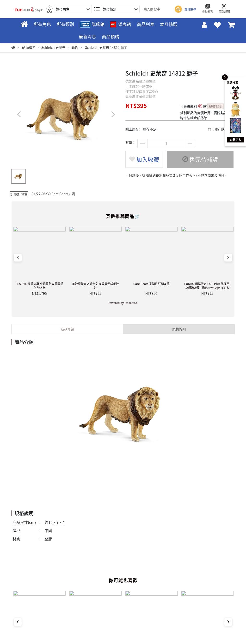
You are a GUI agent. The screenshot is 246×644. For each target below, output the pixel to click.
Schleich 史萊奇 (53, 47)
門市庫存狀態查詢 (221, 129)
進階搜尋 (190, 9)
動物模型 (29, 47)
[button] (113, 114)
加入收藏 (144, 159)
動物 (75, 47)
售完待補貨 (200, 159)
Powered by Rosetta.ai (123, 303)
